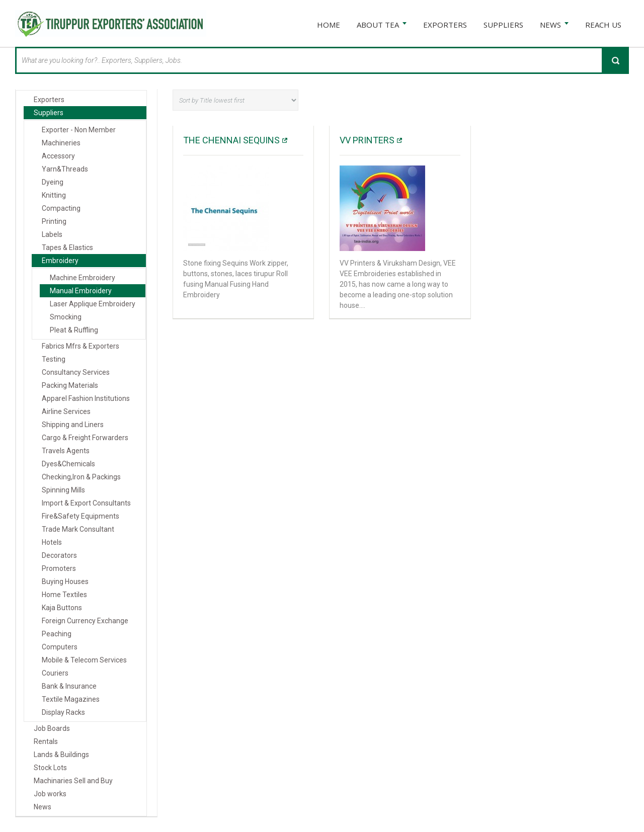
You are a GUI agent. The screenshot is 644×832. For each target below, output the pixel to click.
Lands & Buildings (61, 755)
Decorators (59, 555)
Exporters (49, 100)
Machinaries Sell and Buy (73, 781)
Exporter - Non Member (79, 130)
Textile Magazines (71, 699)
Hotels (52, 542)
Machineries (61, 143)
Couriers (55, 673)
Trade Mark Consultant (78, 529)
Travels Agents (66, 451)
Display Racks (63, 712)
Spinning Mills (63, 490)
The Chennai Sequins (231, 140)
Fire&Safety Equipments (80, 516)
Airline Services (66, 411)
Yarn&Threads (65, 169)
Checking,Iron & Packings (81, 477)
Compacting (61, 208)
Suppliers (49, 113)
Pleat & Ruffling (74, 330)
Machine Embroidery (83, 278)
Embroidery (60, 261)
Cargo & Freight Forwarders (85, 438)
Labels (52, 234)
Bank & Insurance (69, 686)
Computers (60, 647)
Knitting (54, 195)
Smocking (66, 317)
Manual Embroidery (81, 291)
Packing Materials (70, 385)
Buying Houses (65, 581)
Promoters (59, 568)
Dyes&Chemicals (68, 464)
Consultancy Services (76, 372)
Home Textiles (64, 595)
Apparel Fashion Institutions (86, 398)
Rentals (46, 741)
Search (615, 60)
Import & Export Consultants (86, 503)
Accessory (58, 156)
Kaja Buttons (62, 608)
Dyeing (53, 182)
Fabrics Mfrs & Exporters (80, 346)
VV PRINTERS (367, 140)
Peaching (57, 634)
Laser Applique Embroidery (93, 304)
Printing (54, 221)
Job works (50, 794)
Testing (54, 359)
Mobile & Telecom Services (84, 660)
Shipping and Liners (73, 425)
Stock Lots (50, 768)
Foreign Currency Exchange (85, 621)
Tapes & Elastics (67, 247)
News (43, 807)
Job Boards (52, 728)
